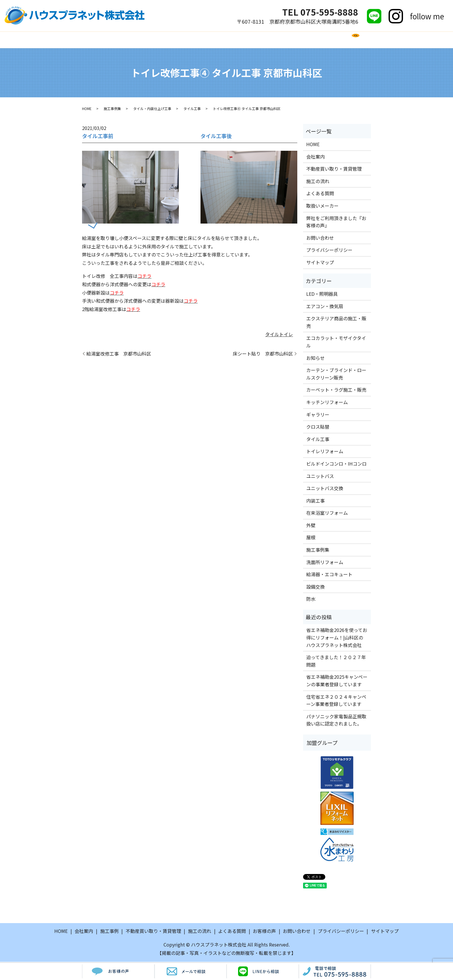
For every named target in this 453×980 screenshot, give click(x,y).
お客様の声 (302, 40)
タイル (272, 335)
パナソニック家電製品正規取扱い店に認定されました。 (336, 721)
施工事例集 (112, 109)
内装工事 (315, 501)
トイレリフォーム (325, 452)
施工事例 (152, 40)
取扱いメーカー (263, 40)
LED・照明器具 (322, 295)
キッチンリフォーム (327, 403)
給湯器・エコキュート (329, 575)
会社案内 (123, 40)
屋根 (311, 538)
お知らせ (315, 358)
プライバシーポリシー (329, 251)
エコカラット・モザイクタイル (336, 343)
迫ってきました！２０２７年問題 (336, 662)
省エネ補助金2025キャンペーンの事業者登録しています (337, 681)
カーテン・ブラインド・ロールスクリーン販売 (336, 375)
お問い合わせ (339, 40)
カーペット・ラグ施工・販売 (336, 390)
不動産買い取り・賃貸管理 (334, 170)
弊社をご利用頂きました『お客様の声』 (336, 222)
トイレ (286, 335)
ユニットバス (320, 477)
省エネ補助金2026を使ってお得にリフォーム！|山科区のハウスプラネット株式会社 (337, 638)
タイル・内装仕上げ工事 (152, 109)
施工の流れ (184, 40)
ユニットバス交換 (325, 489)
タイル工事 (192, 109)
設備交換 (315, 587)
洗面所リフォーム (325, 563)
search (366, 43)
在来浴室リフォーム (327, 514)
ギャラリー (318, 415)
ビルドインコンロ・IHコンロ (336, 464)
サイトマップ (320, 263)
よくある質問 (221, 40)
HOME (97, 40)
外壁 (311, 526)
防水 (311, 600)
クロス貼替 (318, 427)
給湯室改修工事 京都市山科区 (119, 354)
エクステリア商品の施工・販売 (336, 323)
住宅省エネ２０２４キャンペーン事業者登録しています (336, 701)
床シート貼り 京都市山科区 (263, 354)
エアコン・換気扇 (325, 307)
